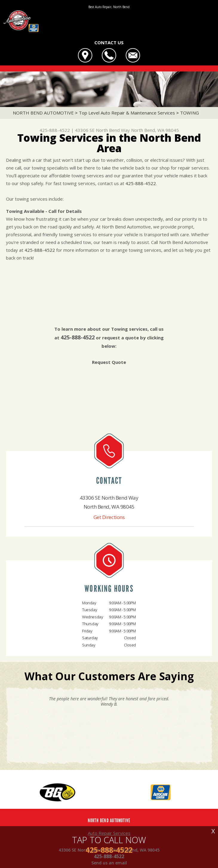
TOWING (189, 113)
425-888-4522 (55, 130)
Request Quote (109, 362)
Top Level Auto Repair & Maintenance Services (127, 113)
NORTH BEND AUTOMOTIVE (43, 113)
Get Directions (109, 517)
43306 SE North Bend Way (102, 130)
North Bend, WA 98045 (155, 130)
